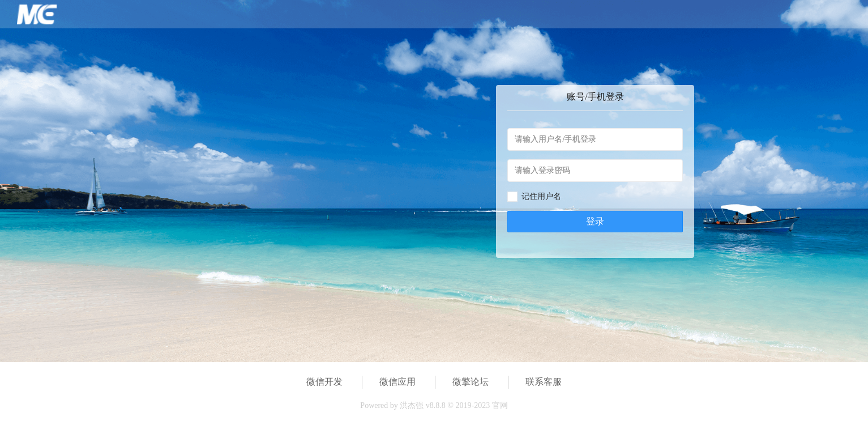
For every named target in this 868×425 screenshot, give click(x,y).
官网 (500, 405)
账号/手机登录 (595, 97)
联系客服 (544, 382)
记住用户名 (541, 196)
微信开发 (324, 382)
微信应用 (397, 382)
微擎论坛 (471, 382)
